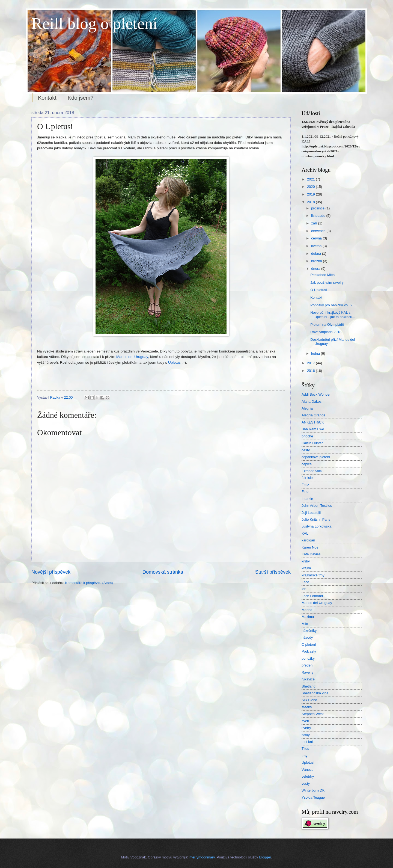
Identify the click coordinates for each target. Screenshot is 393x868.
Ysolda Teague (313, 797)
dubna (316, 254)
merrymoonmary (202, 857)
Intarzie (307, 499)
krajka (306, 568)
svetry (306, 728)
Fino (305, 492)
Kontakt (47, 98)
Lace (305, 582)
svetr (305, 721)
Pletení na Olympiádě (327, 325)
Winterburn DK (313, 790)
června (317, 238)
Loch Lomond (312, 596)
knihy (306, 561)
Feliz (305, 485)
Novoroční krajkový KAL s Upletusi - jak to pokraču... (333, 315)
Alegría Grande (313, 415)
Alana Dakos (312, 402)
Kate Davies (311, 554)
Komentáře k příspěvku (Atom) (89, 583)
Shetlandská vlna (315, 693)
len (304, 589)
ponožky (308, 658)
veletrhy (308, 776)
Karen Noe (310, 547)
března (317, 261)
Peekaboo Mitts (322, 275)
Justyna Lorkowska (317, 526)
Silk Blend (309, 700)
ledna (316, 353)
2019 (311, 194)
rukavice (308, 679)
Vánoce (308, 770)
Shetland (309, 686)
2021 (311, 179)
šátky (306, 735)
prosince (318, 208)
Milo (305, 624)
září (315, 223)
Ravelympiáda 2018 (326, 332)
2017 (311, 363)
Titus (305, 749)
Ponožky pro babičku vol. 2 (331, 305)
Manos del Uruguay (132, 357)
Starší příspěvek (273, 572)
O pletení (309, 645)
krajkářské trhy (313, 575)
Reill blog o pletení (94, 23)
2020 (311, 187)
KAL (305, 533)
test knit (308, 742)
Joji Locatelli (311, 513)
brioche (307, 436)
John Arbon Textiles (317, 506)
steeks (307, 707)
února (316, 269)
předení (308, 665)
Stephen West (313, 714)
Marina (307, 610)
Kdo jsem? (81, 98)
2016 (311, 371)
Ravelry (308, 672)
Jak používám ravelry (327, 282)
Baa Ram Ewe (313, 429)
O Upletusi (318, 290)
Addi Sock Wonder (316, 394)
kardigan (308, 540)
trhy (304, 756)
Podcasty (309, 651)
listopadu (319, 216)
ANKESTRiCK (313, 422)
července (319, 231)
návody (307, 637)
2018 (311, 202)
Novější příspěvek (51, 572)
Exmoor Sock (312, 471)
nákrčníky (309, 631)
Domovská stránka (163, 572)
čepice (307, 464)
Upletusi (175, 362)
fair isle (307, 478)
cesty (306, 450)
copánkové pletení (316, 457)
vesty (306, 783)
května (317, 246)
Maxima (308, 617)
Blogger (265, 857)
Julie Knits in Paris (316, 519)
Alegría (307, 408)
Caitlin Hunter (312, 443)
